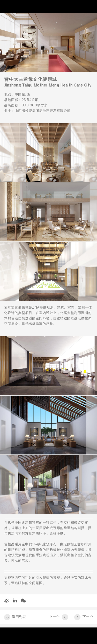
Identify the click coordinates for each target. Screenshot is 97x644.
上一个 (54, 617)
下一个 (88, 617)
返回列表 (19, 617)
